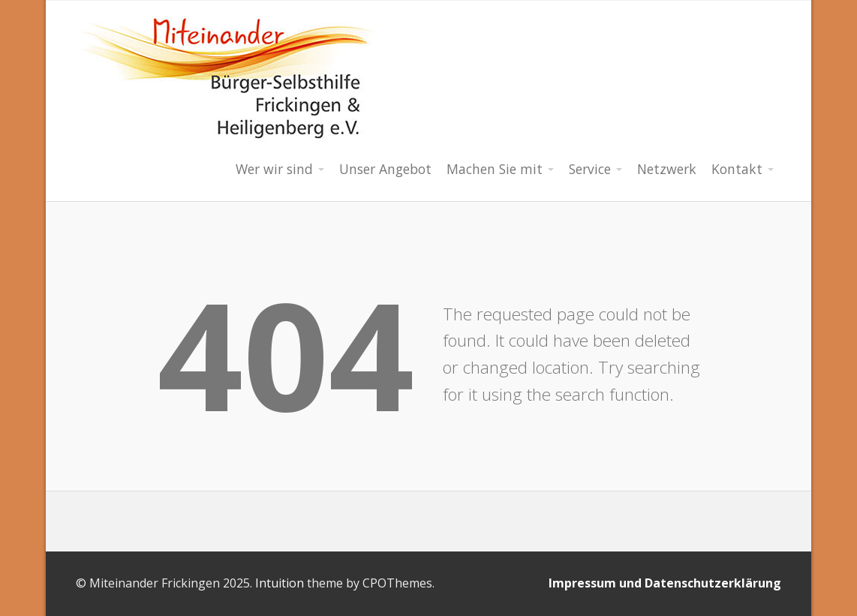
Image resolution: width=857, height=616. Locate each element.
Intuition (280, 583)
